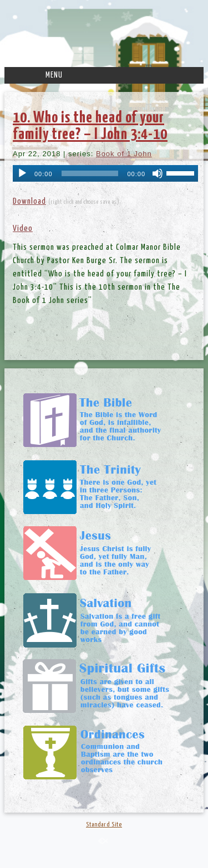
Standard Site (104, 825)
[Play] (22, 173)
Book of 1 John (124, 154)
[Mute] (158, 173)
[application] (105, 173)
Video (23, 228)
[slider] (90, 173)
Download (29, 201)
